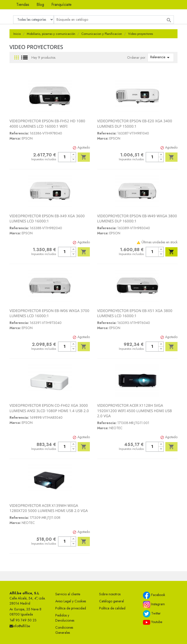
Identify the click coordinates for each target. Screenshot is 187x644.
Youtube (153, 622)
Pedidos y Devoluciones (65, 618)
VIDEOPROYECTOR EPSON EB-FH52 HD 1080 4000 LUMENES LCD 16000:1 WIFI (47, 123)
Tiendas (23, 5)
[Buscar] (114, 20)
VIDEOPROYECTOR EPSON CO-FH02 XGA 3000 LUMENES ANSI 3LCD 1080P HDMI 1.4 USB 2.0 (49, 408)
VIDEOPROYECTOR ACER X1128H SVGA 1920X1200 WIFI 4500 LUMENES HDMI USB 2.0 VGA (135, 411)
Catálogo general (112, 601)
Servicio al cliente (68, 594)
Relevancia (161, 57)
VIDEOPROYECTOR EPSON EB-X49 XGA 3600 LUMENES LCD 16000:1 (47, 218)
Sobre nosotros (110, 594)
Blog (40, 5)
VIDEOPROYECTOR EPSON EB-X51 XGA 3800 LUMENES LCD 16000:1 (135, 313)
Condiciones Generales (64, 630)
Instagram (154, 605)
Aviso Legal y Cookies (71, 601)
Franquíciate (61, 5)
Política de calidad (112, 608)
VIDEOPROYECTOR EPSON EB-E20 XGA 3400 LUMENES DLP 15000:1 (135, 123)
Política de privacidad (71, 608)
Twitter (152, 614)
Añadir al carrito (84, 157)
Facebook (154, 595)
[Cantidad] (64, 157)
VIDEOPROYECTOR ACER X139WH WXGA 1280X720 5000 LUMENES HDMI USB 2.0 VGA (49, 508)
